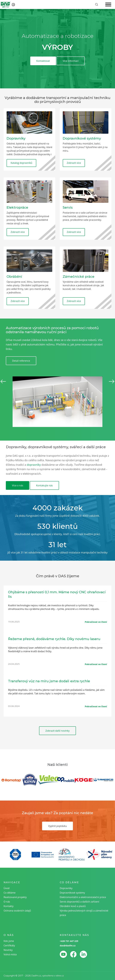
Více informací (71, 61)
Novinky (8, 950)
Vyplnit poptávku (57, 826)
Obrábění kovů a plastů (73, 906)
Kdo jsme (9, 941)
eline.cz (60, 976)
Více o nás (18, 485)
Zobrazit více (74, 163)
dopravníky (34, 465)
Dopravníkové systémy (72, 893)
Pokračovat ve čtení (96, 622)
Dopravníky (66, 888)
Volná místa (10, 954)
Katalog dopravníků (21, 163)
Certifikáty (9, 945)
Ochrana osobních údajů (17, 911)
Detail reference (21, 361)
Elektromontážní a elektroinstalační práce (83, 897)
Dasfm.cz (36, 976)
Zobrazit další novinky (57, 731)
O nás (7, 902)
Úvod (7, 888)
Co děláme (10, 893)
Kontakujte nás (44, 485)
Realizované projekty (15, 897)
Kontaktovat (43, 61)
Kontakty (9, 906)
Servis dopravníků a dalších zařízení (79, 902)
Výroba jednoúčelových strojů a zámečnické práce (84, 913)
